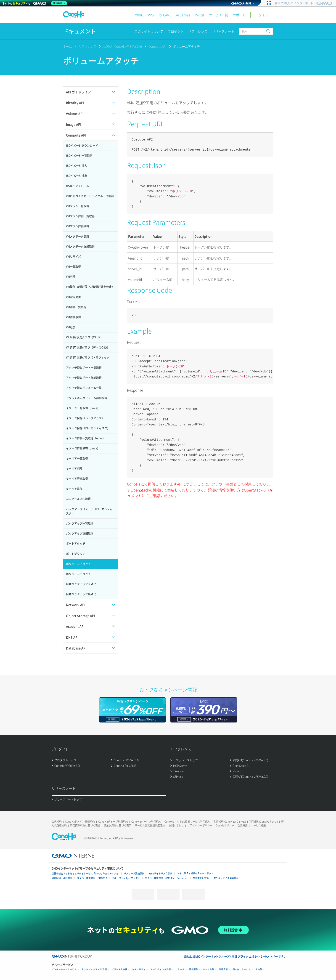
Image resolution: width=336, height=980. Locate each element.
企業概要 (243, 825)
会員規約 (57, 822)
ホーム (67, 46)
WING (139, 15)
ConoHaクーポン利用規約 (146, 822)
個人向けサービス (242, 969)
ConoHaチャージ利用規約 (113, 822)
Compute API (157, 46)
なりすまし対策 (201, 878)
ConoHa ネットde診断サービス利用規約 (187, 822)
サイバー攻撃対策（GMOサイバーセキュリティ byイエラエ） (108, 878)
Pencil (199, 15)
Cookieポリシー (225, 825)
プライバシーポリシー (200, 825)
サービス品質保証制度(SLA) (150, 825)
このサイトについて (149, 31)
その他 (259, 969)
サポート (239, 15)
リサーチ (180, 969)
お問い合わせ (176, 825)
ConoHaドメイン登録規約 (80, 822)
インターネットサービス (64, 969)
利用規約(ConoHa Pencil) (263, 822)
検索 (268, 31)
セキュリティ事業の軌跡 (226, 878)
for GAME (165, 15)
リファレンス (198, 31)
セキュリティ (139, 969)
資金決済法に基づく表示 (118, 825)
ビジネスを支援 (119, 969)
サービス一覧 (218, 15)
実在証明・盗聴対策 (62, 878)
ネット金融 (209, 969)
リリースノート (223, 31)
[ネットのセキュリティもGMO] (35, 3)
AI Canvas (183, 15)
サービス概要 (259, 825)
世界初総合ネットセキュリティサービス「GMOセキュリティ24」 (85, 873)
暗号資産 (223, 969)
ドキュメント (79, 31)
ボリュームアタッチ (187, 46)
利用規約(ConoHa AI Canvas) (230, 822)
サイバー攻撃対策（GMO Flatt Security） (166, 878)
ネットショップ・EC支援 (94, 969)
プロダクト (176, 31)
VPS (151, 15)
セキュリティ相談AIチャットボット (195, 873)
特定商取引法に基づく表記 (85, 825)
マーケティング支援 (161, 969)
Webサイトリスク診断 (161, 873)
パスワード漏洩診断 (134, 873)
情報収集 (194, 969)
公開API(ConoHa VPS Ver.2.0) (122, 46)
